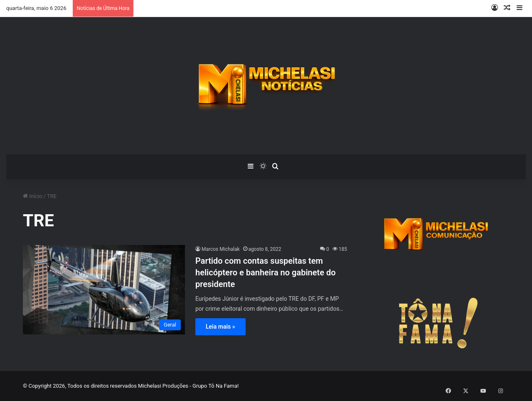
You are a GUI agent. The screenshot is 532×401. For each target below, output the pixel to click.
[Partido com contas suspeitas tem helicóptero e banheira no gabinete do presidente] (104, 290)
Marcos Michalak (221, 249)
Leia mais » (220, 327)
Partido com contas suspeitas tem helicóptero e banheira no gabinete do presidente (266, 272)
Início (33, 196)
